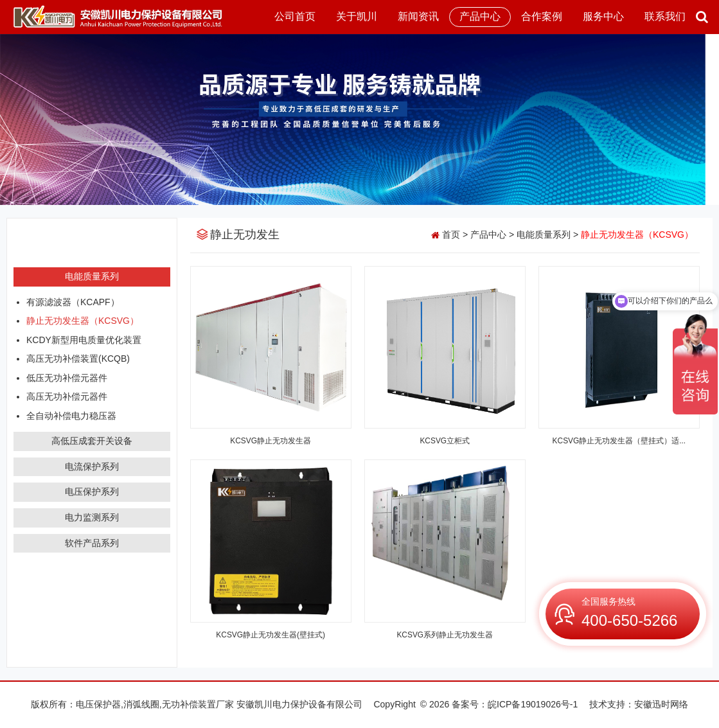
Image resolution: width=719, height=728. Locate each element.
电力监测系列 (92, 517)
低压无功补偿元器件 (67, 378)
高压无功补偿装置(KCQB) (78, 359)
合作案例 (542, 16)
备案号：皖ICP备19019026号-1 (515, 704)
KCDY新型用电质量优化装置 (84, 340)
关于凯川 (357, 16)
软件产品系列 (92, 543)
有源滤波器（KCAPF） (73, 302)
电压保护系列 (92, 492)
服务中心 (603, 16)
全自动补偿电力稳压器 (71, 416)
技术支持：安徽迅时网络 (639, 704)
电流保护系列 (92, 466)
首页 (451, 235)
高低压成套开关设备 (92, 441)
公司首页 (295, 16)
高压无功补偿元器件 (67, 396)
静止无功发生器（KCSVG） (83, 321)
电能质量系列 (92, 276)
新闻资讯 (418, 16)
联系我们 (665, 16)
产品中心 (480, 16)
